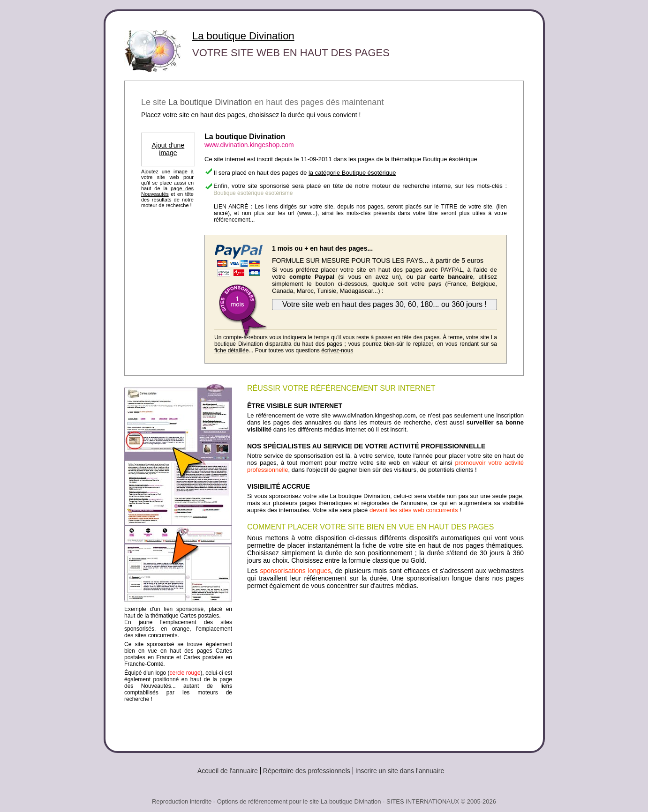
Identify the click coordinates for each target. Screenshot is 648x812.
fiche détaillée (231, 350)
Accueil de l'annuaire (228, 771)
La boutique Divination (243, 36)
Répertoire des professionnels (307, 771)
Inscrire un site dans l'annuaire (400, 771)
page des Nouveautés (167, 191)
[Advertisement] (385, 667)
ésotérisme (279, 193)
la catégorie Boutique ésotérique (352, 173)
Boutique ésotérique (238, 193)
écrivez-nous (337, 350)
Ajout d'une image (168, 149)
